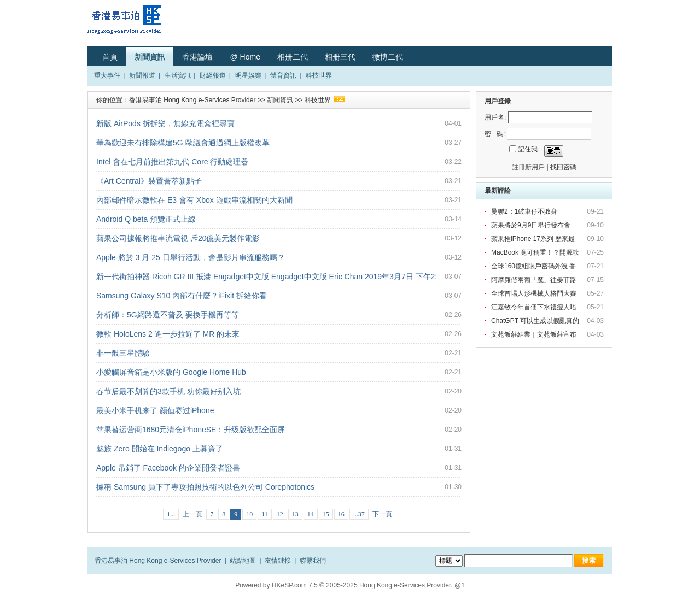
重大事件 (107, 75)
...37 (359, 514)
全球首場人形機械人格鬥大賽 (535, 293)
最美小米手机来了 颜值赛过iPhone (155, 410)
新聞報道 (142, 75)
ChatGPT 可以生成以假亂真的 (536, 321)
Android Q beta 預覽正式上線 (146, 219)
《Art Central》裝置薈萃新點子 (149, 181)
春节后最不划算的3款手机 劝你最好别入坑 (168, 391)
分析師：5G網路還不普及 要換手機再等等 (168, 315)
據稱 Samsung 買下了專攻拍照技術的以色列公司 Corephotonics (205, 487)
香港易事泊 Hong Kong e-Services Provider (192, 100)
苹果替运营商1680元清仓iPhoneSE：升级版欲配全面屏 (191, 430)
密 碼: (495, 134)
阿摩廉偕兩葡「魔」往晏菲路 (535, 280)
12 (280, 514)
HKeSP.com (289, 585)
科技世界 (319, 75)
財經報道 (213, 75)
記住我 (528, 149)
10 (249, 514)
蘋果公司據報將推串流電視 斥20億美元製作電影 (178, 238)
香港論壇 (197, 57)
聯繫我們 (313, 561)
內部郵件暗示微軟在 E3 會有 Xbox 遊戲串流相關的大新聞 (194, 200)
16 (341, 514)
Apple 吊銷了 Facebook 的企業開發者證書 (168, 468)
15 (326, 514)
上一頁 (192, 514)
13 (295, 514)
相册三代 (340, 57)
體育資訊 (283, 75)
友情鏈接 (278, 561)
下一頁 (382, 514)
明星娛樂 (248, 75)
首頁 (110, 57)
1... (171, 514)
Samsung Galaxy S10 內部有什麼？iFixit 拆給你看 (182, 296)
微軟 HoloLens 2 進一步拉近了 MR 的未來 (168, 334)
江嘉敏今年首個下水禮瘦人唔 (535, 307)
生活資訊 (178, 75)
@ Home (245, 57)
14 (311, 514)
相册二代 (293, 57)
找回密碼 (563, 167)
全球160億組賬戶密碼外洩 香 (535, 266)
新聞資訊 (150, 57)
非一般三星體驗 (123, 353)
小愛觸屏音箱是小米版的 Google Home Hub (171, 372)
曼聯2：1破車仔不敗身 (525, 211)
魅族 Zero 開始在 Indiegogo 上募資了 (160, 449)
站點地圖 (243, 561)
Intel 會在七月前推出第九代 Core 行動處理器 (172, 162)
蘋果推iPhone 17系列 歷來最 (534, 239)
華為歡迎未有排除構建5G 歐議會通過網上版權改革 (183, 143)
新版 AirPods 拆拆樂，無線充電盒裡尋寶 (165, 123)
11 (265, 514)
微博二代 (388, 57)
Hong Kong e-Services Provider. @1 (412, 585)
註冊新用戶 (528, 167)
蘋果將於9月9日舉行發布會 (533, 225)
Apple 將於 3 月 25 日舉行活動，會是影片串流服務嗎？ (191, 257)
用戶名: (495, 117)
